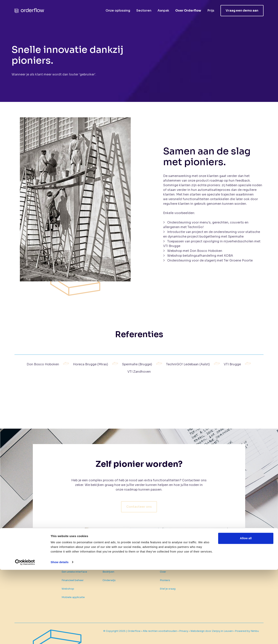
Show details (60, 636)
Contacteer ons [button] (139, 501)
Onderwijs (110, 571)
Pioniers (166, 576)
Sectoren (144, 11)
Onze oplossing (118, 11)
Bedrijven (110, 562)
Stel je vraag (169, 584)
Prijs (211, 11)
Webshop (71, 589)
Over (164, 567)
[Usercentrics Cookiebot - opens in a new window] (25, 636)
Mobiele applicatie (76, 597)
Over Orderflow (188, 11)
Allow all (246, 613)
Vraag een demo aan (242, 11)
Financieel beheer (75, 580)
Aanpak (163, 11)
